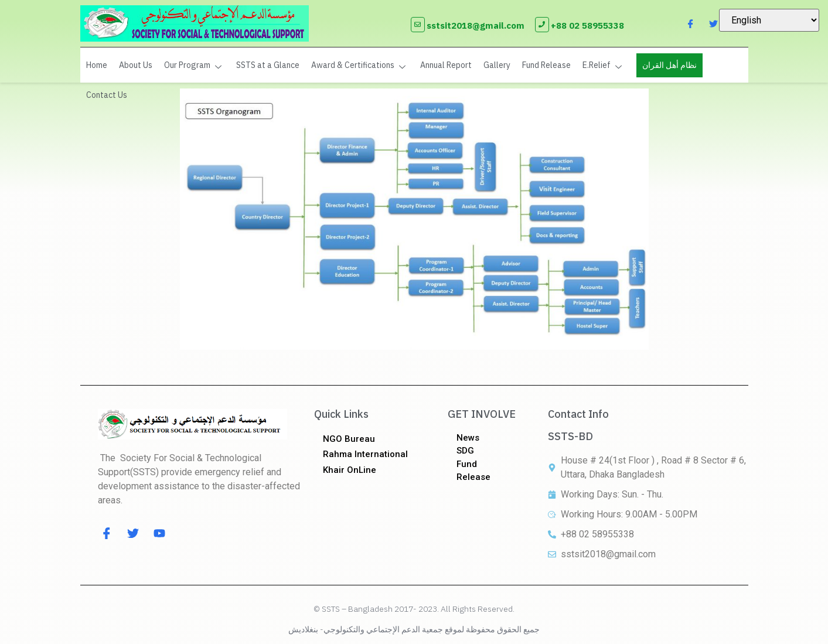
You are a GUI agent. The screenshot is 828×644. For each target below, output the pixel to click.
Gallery (497, 65)
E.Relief (604, 65)
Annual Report (446, 65)
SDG (465, 451)
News (468, 438)
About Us (136, 65)
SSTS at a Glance (268, 65)
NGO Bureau (349, 439)
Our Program (194, 65)
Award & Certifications (360, 65)
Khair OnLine (350, 470)
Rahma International (365, 454)
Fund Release (546, 65)
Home (97, 65)
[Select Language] (769, 20)
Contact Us (107, 95)
